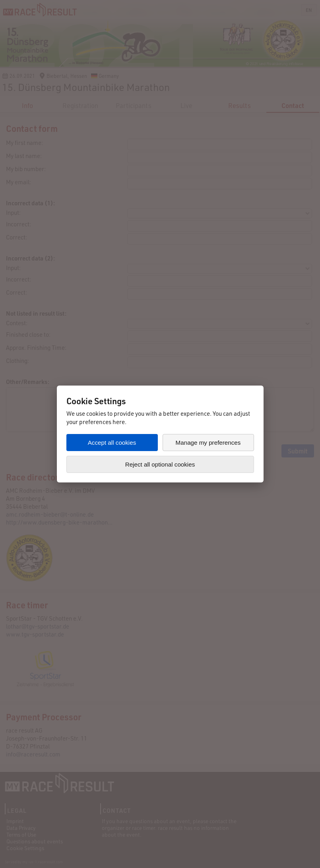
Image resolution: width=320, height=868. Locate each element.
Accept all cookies (112, 443)
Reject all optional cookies (160, 464)
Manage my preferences (208, 443)
